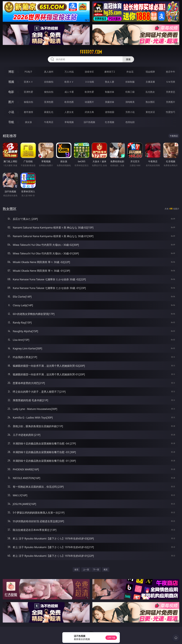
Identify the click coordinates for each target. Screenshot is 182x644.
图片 (11, 102)
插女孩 (28, 122)
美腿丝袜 (110, 102)
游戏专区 (89, 72)
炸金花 (130, 72)
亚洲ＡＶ (28, 82)
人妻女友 (69, 112)
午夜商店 (49, 122)
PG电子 (28, 72)
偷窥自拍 (28, 102)
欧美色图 (69, 102)
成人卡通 (69, 92)
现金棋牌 (150, 72)
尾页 (106, 569)
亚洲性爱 (28, 92)
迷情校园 (110, 112)
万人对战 (69, 72)
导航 (11, 122)
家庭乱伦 (49, 112)
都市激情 (28, 112)
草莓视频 (69, 122)
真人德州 (49, 72)
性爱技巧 (171, 112)
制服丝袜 (110, 92)
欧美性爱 (89, 92)
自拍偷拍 (49, 82)
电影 (11, 92)
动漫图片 (89, 102)
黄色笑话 (150, 112)
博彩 (11, 72)
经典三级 (130, 92)
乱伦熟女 (150, 92)
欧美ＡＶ (69, 82)
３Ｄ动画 (89, 82)
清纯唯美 (130, 102)
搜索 (128, 59)
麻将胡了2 (110, 72)
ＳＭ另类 (171, 82)
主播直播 (150, 82)
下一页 (96, 569)
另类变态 (171, 92)
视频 (11, 82)
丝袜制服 (130, 82)
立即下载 (111, 638)
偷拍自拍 (49, 92)
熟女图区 (150, 102)
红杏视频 (110, 122)
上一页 (86, 569)
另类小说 (130, 112)
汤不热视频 (89, 122)
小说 (11, 112)
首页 (76, 569)
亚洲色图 (49, 102)
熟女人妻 (110, 82)
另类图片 (171, 102)
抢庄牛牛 (171, 72)
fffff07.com (91, 52)
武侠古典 (89, 112)
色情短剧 (130, 122)
